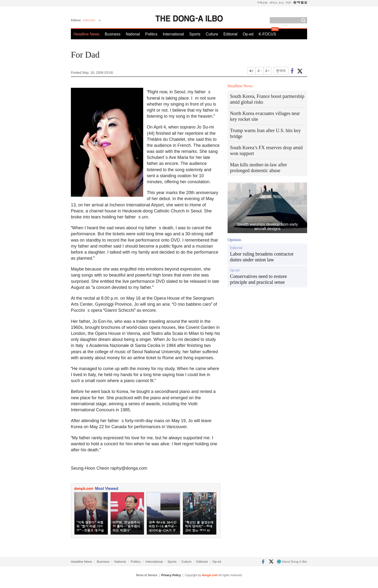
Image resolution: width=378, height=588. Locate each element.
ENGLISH (89, 20)
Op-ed (248, 34)
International (173, 34)
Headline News (87, 34)
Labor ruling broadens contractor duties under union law (262, 257)
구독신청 (262, 3)
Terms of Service (146, 575)
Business (113, 34)
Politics (151, 34)
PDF (289, 3)
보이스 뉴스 (277, 3)
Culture (212, 34)
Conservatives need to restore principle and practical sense (258, 279)
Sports (195, 34)
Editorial (230, 34)
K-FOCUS (267, 34)
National (133, 34)
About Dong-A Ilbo (292, 562)
